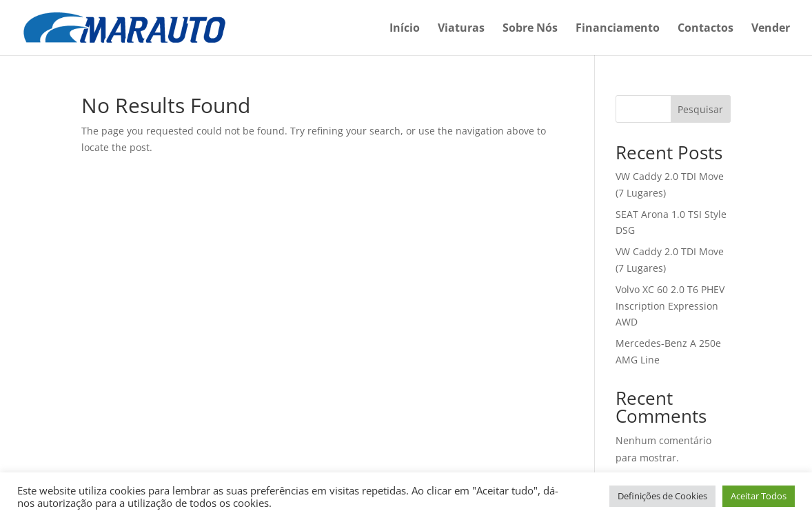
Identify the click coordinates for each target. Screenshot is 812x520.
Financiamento (618, 29)
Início (405, 29)
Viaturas (461, 29)
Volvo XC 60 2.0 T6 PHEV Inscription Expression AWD (670, 306)
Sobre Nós (530, 29)
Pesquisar (700, 109)
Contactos (706, 29)
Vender (771, 29)
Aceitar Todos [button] (759, 496)
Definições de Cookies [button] (662, 496)
